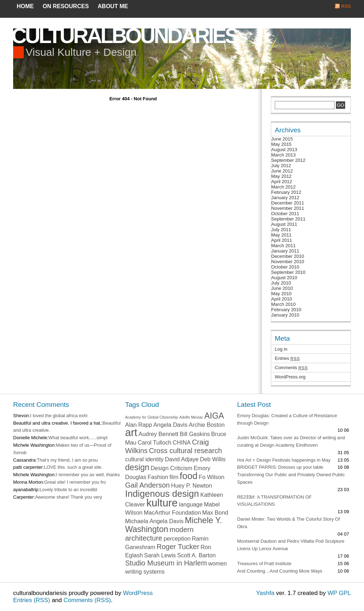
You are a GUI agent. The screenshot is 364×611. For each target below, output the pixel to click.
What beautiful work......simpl (78, 438)
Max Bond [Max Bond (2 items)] (215, 512)
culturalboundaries (124, 36)
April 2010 (282, 299)
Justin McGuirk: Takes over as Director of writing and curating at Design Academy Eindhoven (291, 441)
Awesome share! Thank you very (68, 497)
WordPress (138, 593)
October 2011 (285, 214)
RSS (346, 6)
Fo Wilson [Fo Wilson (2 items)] (212, 477)
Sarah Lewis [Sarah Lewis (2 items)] (160, 555)
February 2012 (286, 192)
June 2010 (282, 288)
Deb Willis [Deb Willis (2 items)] (213, 459)
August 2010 (284, 278)
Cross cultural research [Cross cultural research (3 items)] (186, 451)
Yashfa (265, 593)
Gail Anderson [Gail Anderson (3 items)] (148, 485)
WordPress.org (290, 377)
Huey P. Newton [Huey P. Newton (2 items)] (191, 485)
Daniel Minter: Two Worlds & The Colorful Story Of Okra (288, 523)
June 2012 (282, 171)
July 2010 (281, 283)
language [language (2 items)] (191, 504)
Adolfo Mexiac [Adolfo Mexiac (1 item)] (191, 417)
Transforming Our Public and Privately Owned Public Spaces (291, 478)
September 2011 (288, 219)
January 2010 (285, 315)
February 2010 (286, 310)
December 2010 (288, 256)
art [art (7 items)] (131, 432)
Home (25, 6)
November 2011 (288, 208)
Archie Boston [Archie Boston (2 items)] (207, 425)
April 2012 (282, 182)
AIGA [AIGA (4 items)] (214, 416)
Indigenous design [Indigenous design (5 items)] (162, 494)
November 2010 (288, 262)
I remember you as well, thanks (88, 475)
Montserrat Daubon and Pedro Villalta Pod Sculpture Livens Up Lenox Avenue (291, 545)
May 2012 (281, 176)
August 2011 (284, 224)
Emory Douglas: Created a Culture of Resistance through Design (287, 419)
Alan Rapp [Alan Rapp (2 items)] (139, 425)
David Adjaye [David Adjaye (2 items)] (182, 459)
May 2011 (281, 235)
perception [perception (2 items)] (177, 538)
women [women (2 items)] (218, 563)
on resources (66, 6)
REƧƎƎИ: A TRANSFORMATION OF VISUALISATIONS (274, 501)
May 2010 (281, 294)
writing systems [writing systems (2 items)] (145, 572)
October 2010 (285, 267)
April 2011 (282, 240)
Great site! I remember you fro (75, 482)
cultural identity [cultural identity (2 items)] (144, 459)
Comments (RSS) (87, 600)
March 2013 (283, 155)
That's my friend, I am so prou (67, 460)
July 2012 (281, 166)
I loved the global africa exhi (59, 416)
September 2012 (288, 160)
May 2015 (281, 144)
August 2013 (284, 150)
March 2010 (283, 304)
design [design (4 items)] (137, 467)
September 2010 (288, 272)
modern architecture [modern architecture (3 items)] (159, 534)
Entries (287, 358)
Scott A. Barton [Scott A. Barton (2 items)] (196, 555)
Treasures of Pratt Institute (264, 564)
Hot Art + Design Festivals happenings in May (284, 460)
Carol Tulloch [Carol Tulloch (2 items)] (154, 442)
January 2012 (285, 198)
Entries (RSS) (32, 600)
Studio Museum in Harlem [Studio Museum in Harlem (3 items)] (166, 563)
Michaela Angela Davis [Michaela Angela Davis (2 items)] (154, 521)
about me (113, 6)
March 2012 (283, 187)
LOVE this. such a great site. (73, 467)
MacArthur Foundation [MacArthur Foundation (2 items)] (172, 512)
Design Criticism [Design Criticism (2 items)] (172, 468)
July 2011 (281, 230)
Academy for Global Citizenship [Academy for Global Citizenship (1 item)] (152, 417)
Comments (291, 368)
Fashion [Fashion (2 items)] (158, 477)
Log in (281, 349)
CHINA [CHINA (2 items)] (182, 442)
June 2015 (282, 139)
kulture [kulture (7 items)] (162, 503)
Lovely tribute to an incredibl (68, 490)
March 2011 (283, 246)
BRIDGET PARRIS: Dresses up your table (280, 467)
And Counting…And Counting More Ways (280, 571)
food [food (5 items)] (189, 476)
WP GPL (339, 593)
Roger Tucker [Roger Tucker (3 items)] (178, 547)
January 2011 (285, 251)
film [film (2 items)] (174, 477)
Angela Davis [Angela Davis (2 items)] (171, 425)
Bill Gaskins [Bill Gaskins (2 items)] (195, 434)
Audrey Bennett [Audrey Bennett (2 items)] (159, 434)
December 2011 (288, 203)
